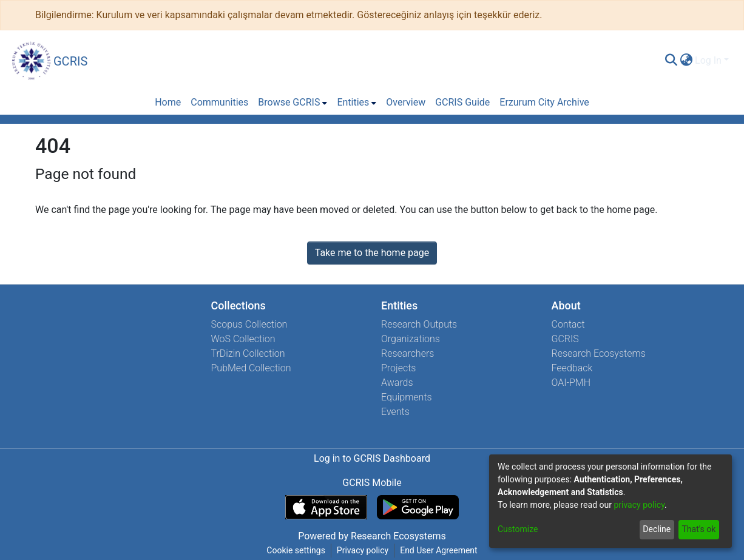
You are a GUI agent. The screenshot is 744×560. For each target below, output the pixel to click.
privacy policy (639, 505)
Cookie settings (296, 550)
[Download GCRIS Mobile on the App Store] (326, 507)
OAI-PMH (571, 383)
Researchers (408, 353)
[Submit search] (671, 61)
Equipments (407, 397)
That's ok (698, 529)
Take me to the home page (372, 253)
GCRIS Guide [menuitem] (462, 102)
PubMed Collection (251, 368)
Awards (397, 383)
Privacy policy (363, 550)
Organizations (411, 339)
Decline (657, 529)
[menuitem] (686, 61)
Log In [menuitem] (708, 60)
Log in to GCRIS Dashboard (372, 458)
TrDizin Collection (248, 353)
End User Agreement (438, 550)
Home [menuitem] (168, 102)
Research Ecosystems (599, 353)
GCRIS (565, 339)
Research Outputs (419, 324)
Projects (398, 368)
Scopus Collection (249, 324)
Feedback (572, 368)
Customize (518, 529)
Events (395, 412)
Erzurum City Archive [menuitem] (544, 102)
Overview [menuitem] (406, 102)
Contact (568, 324)
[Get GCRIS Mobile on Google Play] (418, 507)
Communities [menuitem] (219, 102)
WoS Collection (243, 339)
